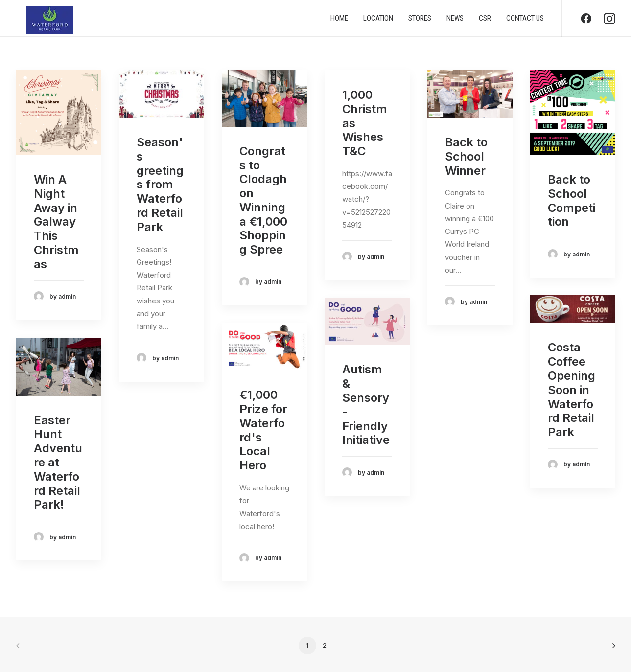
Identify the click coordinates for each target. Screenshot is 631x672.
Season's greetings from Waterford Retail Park (160, 185)
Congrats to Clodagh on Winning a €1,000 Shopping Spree (263, 200)
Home (339, 21)
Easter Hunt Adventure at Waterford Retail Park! (58, 463)
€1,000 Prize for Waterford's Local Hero (263, 430)
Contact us (525, 21)
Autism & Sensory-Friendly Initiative (366, 405)
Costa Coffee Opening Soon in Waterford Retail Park (572, 390)
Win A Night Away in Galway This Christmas (56, 222)
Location (378, 21)
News (455, 21)
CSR (485, 21)
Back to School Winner (466, 156)
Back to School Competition (572, 200)
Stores (420, 21)
